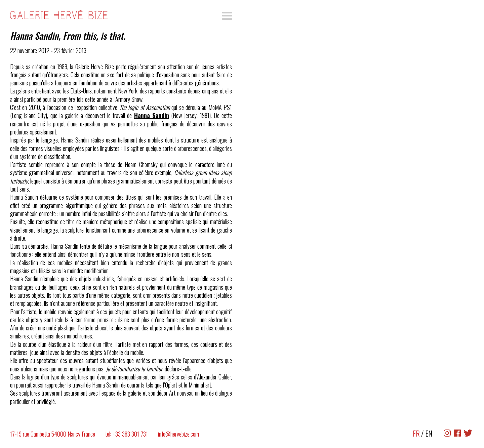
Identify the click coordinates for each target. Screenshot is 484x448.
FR (416, 433)
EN (429, 433)
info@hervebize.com (178, 434)
